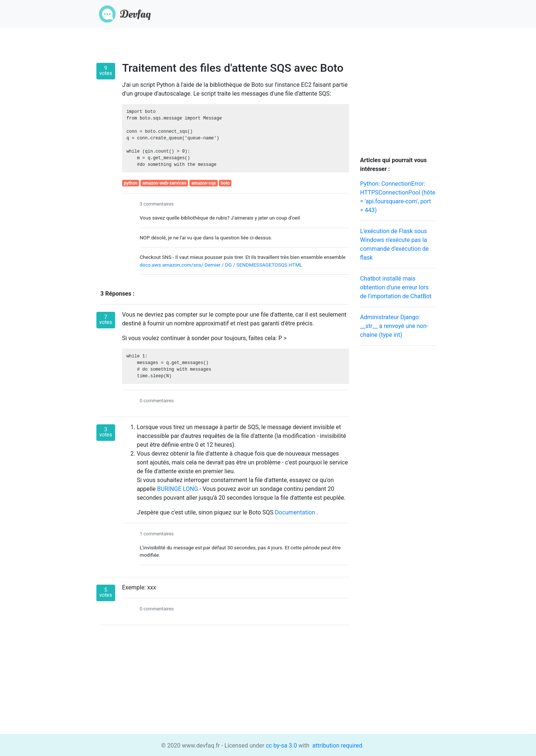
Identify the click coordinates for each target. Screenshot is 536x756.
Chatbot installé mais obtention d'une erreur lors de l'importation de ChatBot (396, 287)
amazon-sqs (204, 183)
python (130, 183)
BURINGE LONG (178, 489)
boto (225, 183)
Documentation (296, 512)
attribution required (337, 746)
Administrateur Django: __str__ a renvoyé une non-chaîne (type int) (394, 326)
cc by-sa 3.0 (281, 746)
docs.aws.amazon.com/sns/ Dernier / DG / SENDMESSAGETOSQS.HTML (221, 265)
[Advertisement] (398, 462)
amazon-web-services (164, 183)
